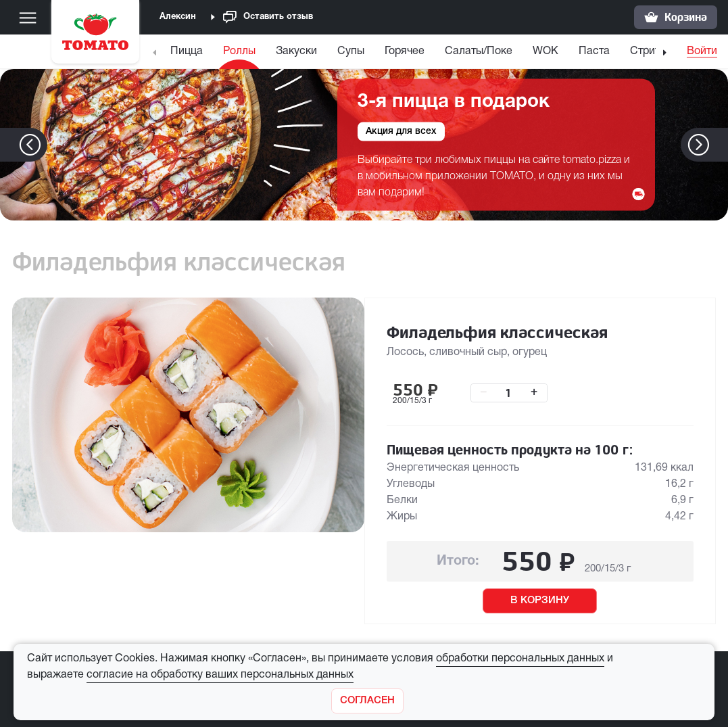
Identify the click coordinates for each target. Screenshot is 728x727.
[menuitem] (188, 54)
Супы (351, 51)
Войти (702, 51)
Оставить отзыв (268, 17)
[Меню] (28, 18)
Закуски (296, 51)
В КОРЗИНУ (540, 601)
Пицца (187, 51)
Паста (594, 51)
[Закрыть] (367, 701)
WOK (545, 51)
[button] (719, 145)
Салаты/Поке (479, 51)
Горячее (405, 51)
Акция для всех (401, 131)
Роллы (239, 51)
